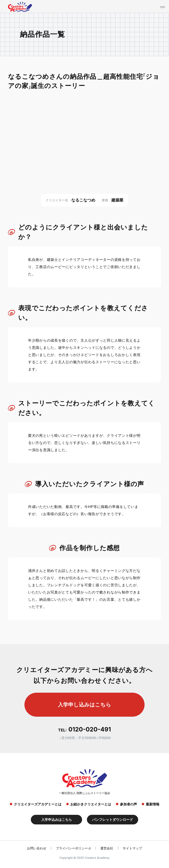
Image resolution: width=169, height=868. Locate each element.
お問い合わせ (37, 848)
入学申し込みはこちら (84, 705)
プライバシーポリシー (72, 848)
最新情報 (153, 804)
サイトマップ (132, 848)
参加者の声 (128, 804)
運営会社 (107, 848)
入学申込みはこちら (57, 820)
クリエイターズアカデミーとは (38, 804)
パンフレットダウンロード (113, 820)
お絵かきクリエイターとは (91, 804)
